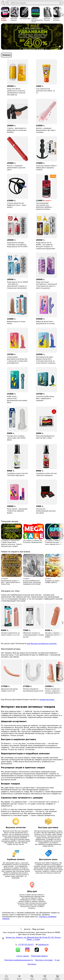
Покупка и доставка (44, 960)
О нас (57, 960)
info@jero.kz (43, 945)
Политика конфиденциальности (19, 960)
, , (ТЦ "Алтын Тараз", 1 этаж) (33, 938)
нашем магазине (47, 700)
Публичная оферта (39, 956)
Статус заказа (23, 956)
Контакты (32, 964)
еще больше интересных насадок (42, 644)
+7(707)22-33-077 (26, 945)
